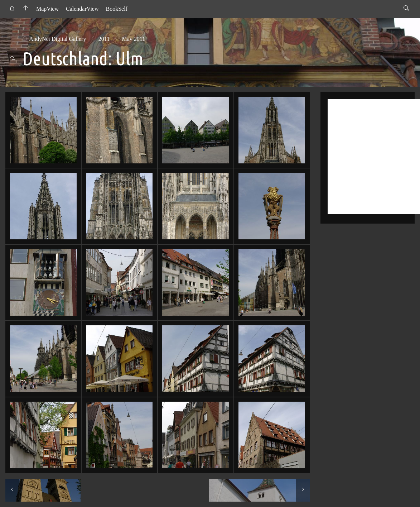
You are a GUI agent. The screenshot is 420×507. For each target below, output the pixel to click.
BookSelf (116, 9)
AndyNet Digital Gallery (57, 39)
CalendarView (82, 9)
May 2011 (134, 39)
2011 (104, 39)
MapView (47, 9)
